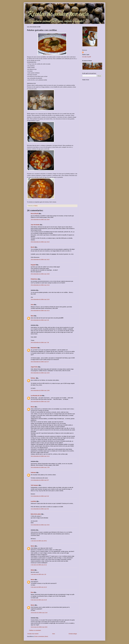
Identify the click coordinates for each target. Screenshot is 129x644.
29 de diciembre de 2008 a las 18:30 (40, 220)
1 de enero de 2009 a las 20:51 (39, 541)
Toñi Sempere (35, 485)
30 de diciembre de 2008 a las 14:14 (40, 456)
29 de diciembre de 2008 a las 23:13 (40, 311)
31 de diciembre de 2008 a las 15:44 (40, 525)
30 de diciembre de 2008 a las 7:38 (40, 342)
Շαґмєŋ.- (33, 378)
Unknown (33, 473)
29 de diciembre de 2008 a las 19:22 (40, 260)
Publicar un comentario (35, 630)
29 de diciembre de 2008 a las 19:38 (40, 274)
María (32, 316)
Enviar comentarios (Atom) (41, 636)
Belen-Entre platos (36, 514)
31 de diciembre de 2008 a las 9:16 (40, 496)
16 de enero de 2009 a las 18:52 (39, 627)
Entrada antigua (73, 634)
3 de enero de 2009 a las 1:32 (38, 574)
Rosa (32, 592)
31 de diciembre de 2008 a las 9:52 (40, 509)
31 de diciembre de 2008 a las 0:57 (40, 480)
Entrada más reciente (33, 634)
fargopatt (33, 265)
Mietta (32, 570)
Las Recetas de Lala (36, 396)
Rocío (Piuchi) (35, 214)
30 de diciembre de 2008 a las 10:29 (40, 373)
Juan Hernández (35, 225)
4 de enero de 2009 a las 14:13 (39, 587)
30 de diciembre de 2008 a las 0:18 (40, 320)
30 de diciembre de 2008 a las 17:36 (40, 467)
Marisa (33, 407)
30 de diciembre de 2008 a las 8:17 (40, 362)
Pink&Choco (34, 279)
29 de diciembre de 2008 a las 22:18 (40, 285)
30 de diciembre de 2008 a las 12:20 (40, 402)
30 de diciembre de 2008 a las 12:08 (40, 390)
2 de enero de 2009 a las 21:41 (39, 565)
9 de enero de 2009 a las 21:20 (39, 600)
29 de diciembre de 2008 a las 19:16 (40, 242)
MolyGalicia (34, 348)
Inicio (54, 634)
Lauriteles (33, 501)
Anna (32, 305)
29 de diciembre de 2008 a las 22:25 (40, 299)
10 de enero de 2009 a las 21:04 (39, 613)
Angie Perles (34, 367)
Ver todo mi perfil (87, 57)
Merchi (33, 247)
